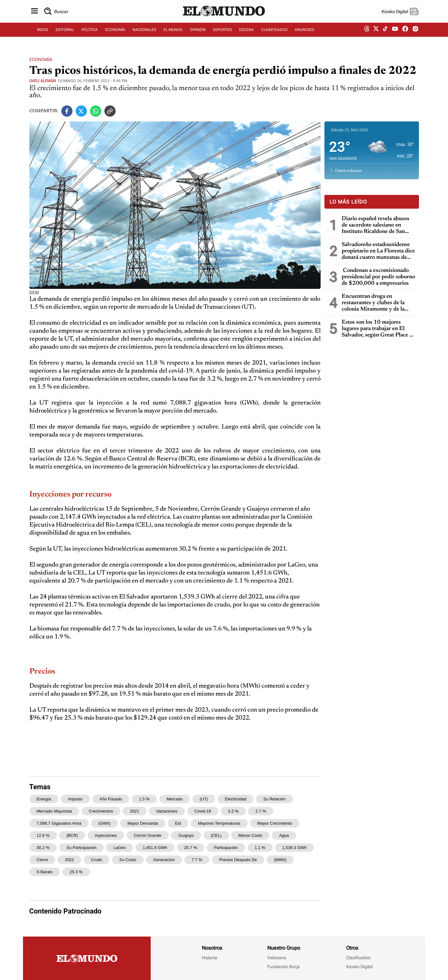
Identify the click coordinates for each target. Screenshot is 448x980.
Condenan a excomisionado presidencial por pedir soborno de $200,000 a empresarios (378, 277)
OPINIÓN (198, 31)
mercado (175, 799)
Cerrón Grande (148, 835)
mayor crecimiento (275, 823)
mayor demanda (143, 823)
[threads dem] (367, 31)
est (178, 823)
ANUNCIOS (304, 31)
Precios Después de (238, 860)
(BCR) (72, 835)
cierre (42, 860)
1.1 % (260, 848)
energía (44, 799)
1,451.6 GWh (155, 848)
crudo (97, 860)
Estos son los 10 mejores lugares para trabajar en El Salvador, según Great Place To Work (379, 329)
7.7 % (197, 860)
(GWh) (104, 823)
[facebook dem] (405, 31)
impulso (75, 799)
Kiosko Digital (359, 967)
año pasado (111, 799)
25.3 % (76, 872)
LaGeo (120, 848)
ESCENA (247, 31)
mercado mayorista (54, 811)
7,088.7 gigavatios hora (59, 823)
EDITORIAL (65, 31)
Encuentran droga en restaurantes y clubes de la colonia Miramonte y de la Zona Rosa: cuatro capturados (377, 303)
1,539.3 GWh (295, 848)
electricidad (235, 799)
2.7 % (261, 811)
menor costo (250, 835)
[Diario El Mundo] (224, 18)
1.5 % (144, 799)
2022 (69, 860)
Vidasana (277, 958)
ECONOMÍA (115, 31)
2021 (135, 811)
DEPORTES (222, 31)
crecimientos (101, 811)
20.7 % (191, 848)
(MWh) (280, 860)
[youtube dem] (395, 31)
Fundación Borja (284, 967)
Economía (41, 59)
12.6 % (43, 835)
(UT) (204, 799)
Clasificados (358, 958)
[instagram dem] (418, 31)
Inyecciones (106, 835)
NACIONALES (144, 31)
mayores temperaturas (219, 823)
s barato (45, 872)
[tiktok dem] (385, 31)
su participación (81, 848)
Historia (209, 958)
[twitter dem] (376, 31)
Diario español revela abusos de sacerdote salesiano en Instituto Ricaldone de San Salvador (376, 225)
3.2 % (233, 811)
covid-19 (203, 811)
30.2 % (43, 848)
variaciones (167, 811)
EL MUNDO (173, 31)
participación (226, 848)
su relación (274, 799)
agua (284, 835)
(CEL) (216, 835)
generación (164, 860)
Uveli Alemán (43, 81)
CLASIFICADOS (274, 31)
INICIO (43, 31)
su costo (128, 860)
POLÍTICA (90, 31)
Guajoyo (186, 835)
